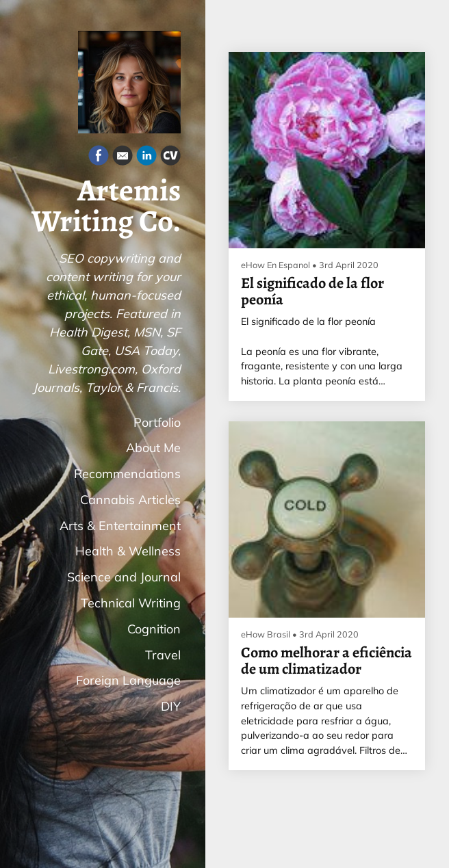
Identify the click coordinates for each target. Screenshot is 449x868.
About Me (153, 448)
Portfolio (157, 422)
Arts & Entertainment (120, 526)
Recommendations (127, 474)
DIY (171, 706)
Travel (163, 655)
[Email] (123, 158)
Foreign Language (128, 680)
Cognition (154, 629)
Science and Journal (124, 577)
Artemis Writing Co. (106, 206)
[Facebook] (99, 158)
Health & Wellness (128, 551)
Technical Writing (131, 603)
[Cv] (170, 158)
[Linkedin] (146, 158)
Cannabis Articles (130, 500)
